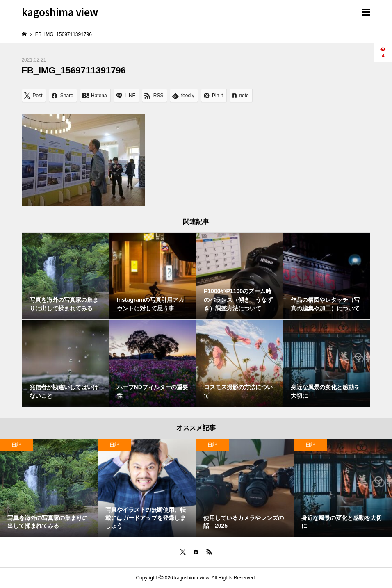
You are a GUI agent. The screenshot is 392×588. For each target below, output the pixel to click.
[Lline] (126, 95)
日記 (16, 445)
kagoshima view (60, 12)
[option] (49, 488)
